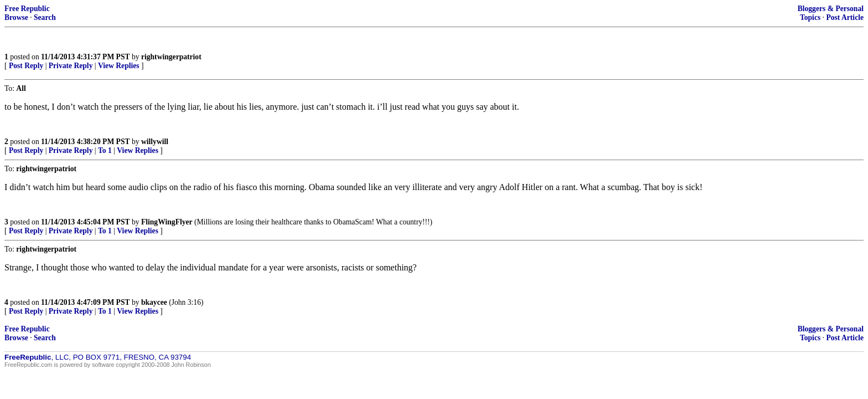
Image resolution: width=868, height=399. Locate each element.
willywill (155, 142)
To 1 (105, 150)
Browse (16, 17)
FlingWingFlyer (167, 222)
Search (45, 17)
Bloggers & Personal (831, 9)
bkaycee (154, 302)
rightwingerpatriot (171, 57)
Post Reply (26, 66)
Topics (810, 17)
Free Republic (27, 9)
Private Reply (71, 66)
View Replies (119, 66)
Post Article (845, 17)
